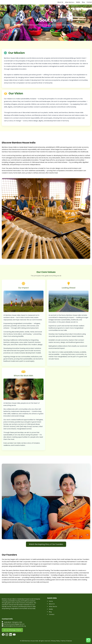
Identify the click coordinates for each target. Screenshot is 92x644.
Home (51, 601)
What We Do (53, 607)
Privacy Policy (56, 641)
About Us (60, 2)
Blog (83, 2)
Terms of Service (66, 641)
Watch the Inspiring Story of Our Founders (46, 544)
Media (78, 2)
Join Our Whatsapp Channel (12, 630)
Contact (89, 2)
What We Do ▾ (70, 2)
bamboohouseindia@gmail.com (14, 624)
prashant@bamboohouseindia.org (15, 626)
